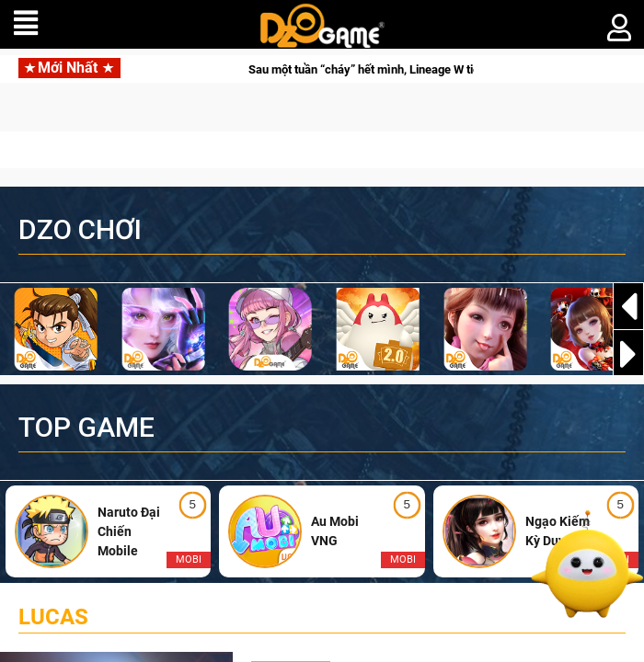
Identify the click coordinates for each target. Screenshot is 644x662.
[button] (628, 354)
